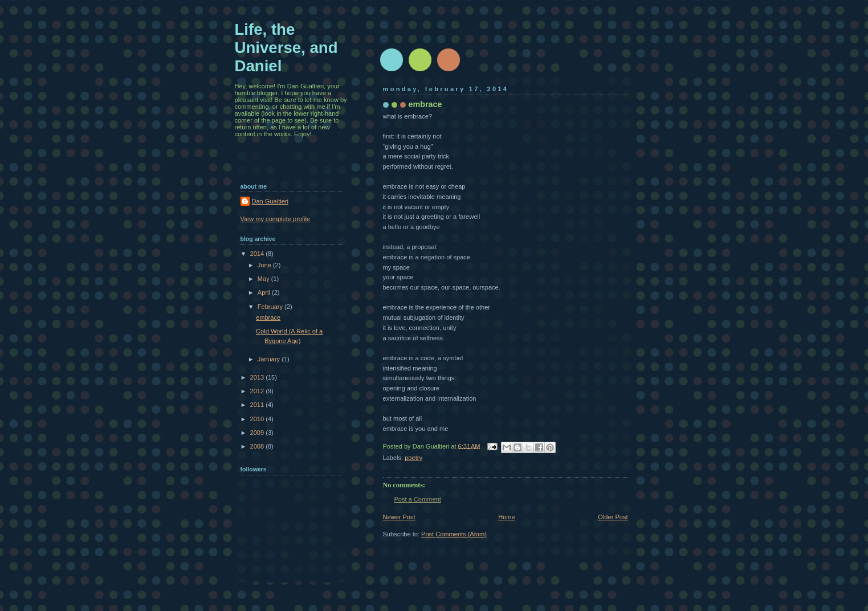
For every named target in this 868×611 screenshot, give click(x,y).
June (265, 265)
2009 (258, 433)
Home (506, 517)
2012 (258, 391)
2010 (258, 419)
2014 (258, 254)
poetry (413, 458)
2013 (258, 377)
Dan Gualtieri (270, 201)
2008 (258, 446)
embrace (268, 317)
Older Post (613, 517)
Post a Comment (418, 499)
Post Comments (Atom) (454, 534)
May (264, 279)
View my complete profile (276, 219)
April (265, 292)
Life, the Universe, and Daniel (286, 48)
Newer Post (399, 517)
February (271, 307)
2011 (258, 405)
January (270, 359)
